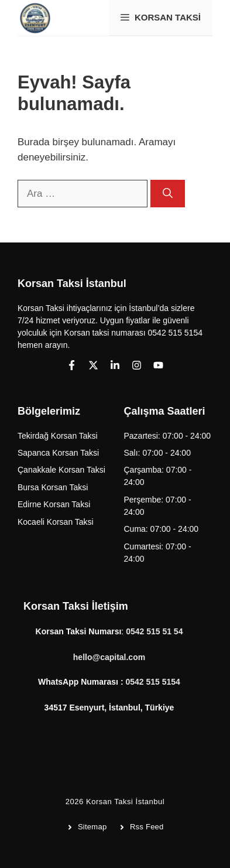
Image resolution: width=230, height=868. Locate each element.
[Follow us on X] (93, 365)
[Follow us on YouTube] (158, 365)
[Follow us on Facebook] (72, 365)
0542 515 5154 (152, 682)
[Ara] (168, 194)
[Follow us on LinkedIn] (115, 365)
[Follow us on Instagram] (137, 365)
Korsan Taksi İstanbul (125, 802)
